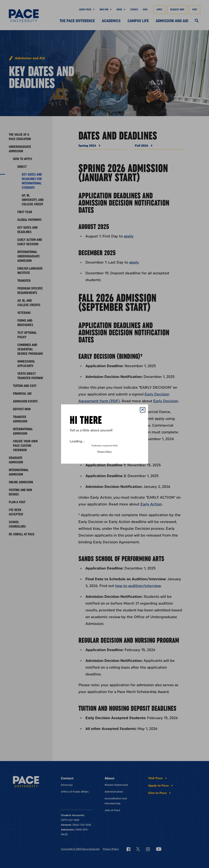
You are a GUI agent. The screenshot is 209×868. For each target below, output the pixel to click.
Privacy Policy (104, 452)
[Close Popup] (143, 410)
